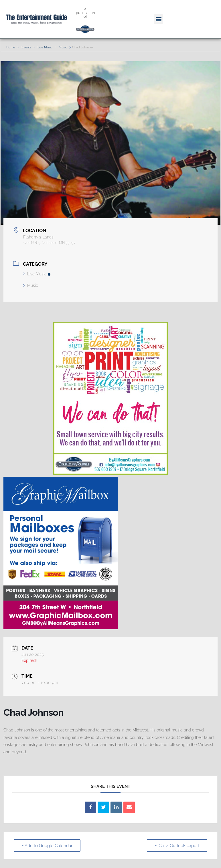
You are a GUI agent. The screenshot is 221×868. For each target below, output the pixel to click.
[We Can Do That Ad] (110, 473)
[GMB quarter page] (61, 628)
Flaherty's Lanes (38, 237)
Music (63, 47)
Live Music (45, 47)
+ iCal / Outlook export (177, 846)
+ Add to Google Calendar (47, 846)
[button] (158, 19)
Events (26, 47)
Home (11, 47)
